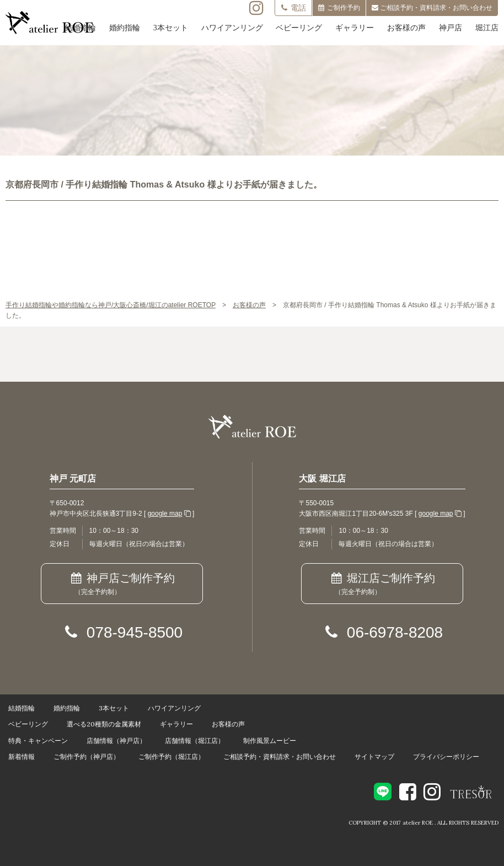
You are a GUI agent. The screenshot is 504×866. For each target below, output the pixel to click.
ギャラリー (355, 28)
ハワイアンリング (232, 28)
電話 (293, 8)
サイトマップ (374, 757)
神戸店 (451, 28)
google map (165, 514)
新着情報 (22, 757)
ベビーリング (299, 28)
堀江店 (487, 28)
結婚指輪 (81, 28)
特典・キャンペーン (38, 741)
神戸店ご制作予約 (122, 585)
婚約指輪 (125, 28)
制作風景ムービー (270, 741)
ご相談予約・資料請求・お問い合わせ (280, 757)
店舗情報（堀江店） (195, 741)
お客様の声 (406, 28)
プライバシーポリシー (446, 757)
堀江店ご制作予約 (382, 585)
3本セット (171, 28)
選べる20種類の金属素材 (104, 724)
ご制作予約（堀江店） (171, 757)
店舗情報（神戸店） (116, 741)
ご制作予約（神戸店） (87, 757)
